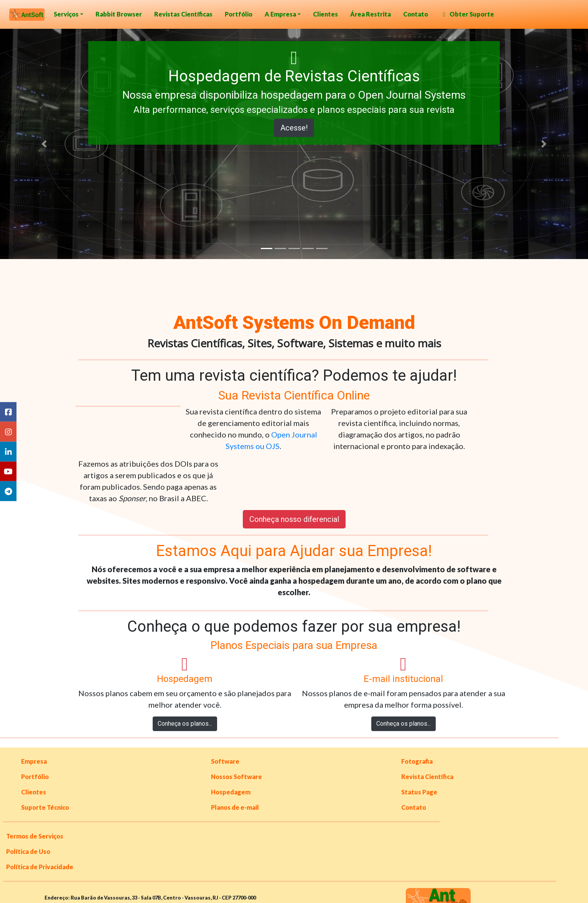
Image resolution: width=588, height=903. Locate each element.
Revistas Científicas (183, 14)
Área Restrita (371, 14)
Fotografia (417, 761)
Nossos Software (236, 777)
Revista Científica (427, 777)
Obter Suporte (467, 14)
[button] (44, 144)
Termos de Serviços (35, 836)
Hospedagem (231, 792)
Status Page (419, 792)
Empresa (34, 761)
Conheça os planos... (185, 724)
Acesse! (294, 128)
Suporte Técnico (45, 807)
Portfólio (239, 14)
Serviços (66, 14)
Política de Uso (28, 851)
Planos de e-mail (235, 807)
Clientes (325, 14)
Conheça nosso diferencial (294, 519)
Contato (416, 14)
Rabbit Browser (119, 14)
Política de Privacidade (40, 867)
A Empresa (280, 14)
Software (225, 761)
